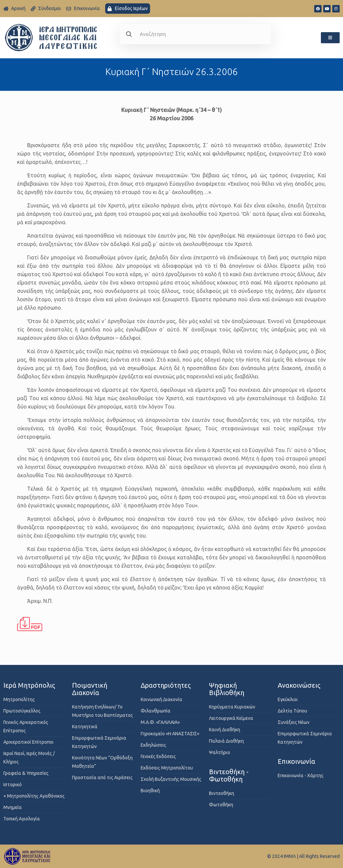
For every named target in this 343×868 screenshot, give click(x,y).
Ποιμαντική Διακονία (90, 689)
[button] (330, 38)
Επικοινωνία (296, 761)
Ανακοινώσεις (299, 685)
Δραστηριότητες (166, 685)
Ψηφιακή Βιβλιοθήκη (227, 689)
